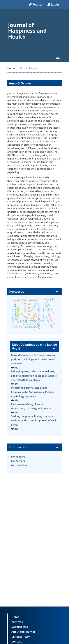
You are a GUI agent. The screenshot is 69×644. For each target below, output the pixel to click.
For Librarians (19, 465)
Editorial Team (21, 637)
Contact (17, 641)
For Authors (18, 461)
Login (53, 4)
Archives (17, 622)
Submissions (20, 627)
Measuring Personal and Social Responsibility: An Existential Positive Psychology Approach (33, 392)
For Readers (18, 457)
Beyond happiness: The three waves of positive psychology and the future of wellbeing (33, 359)
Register (36, 4)
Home (11, 68)
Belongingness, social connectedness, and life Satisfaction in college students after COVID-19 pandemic (34, 376)
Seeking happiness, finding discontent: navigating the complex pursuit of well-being (34, 420)
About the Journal (23, 632)
